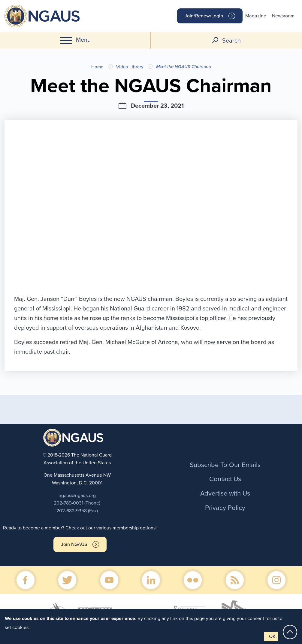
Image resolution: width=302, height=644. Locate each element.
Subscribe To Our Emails (225, 465)
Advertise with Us (225, 493)
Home (97, 67)
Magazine (256, 16)
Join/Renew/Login (204, 16)
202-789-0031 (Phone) (77, 503)
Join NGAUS (74, 544)
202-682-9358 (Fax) (77, 511)
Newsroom (283, 16)
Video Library (130, 67)
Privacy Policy (225, 508)
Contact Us (225, 479)
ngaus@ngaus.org (77, 496)
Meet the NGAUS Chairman (184, 67)
